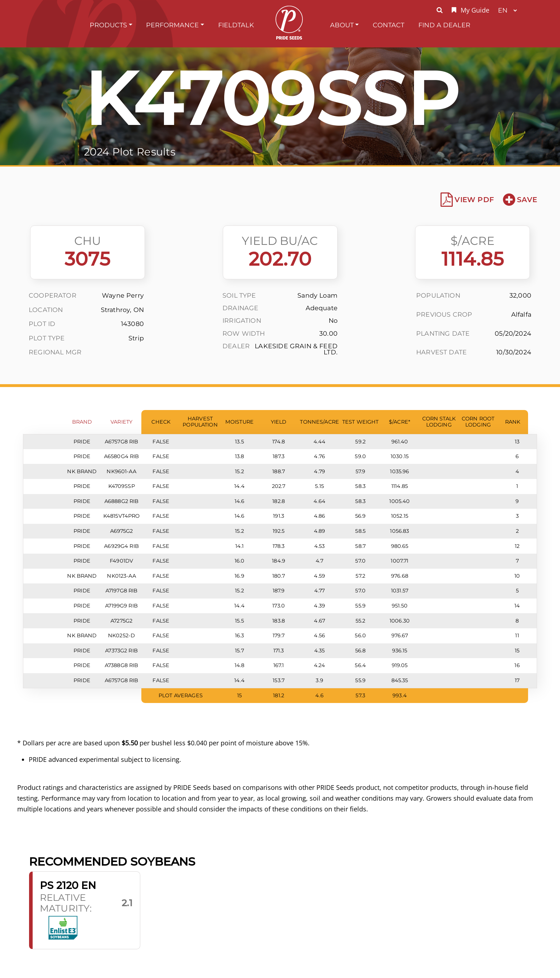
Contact (389, 25)
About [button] (342, 25)
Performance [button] (172, 25)
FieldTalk (236, 25)
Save (520, 200)
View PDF (467, 200)
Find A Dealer (444, 25)
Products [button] (108, 25)
